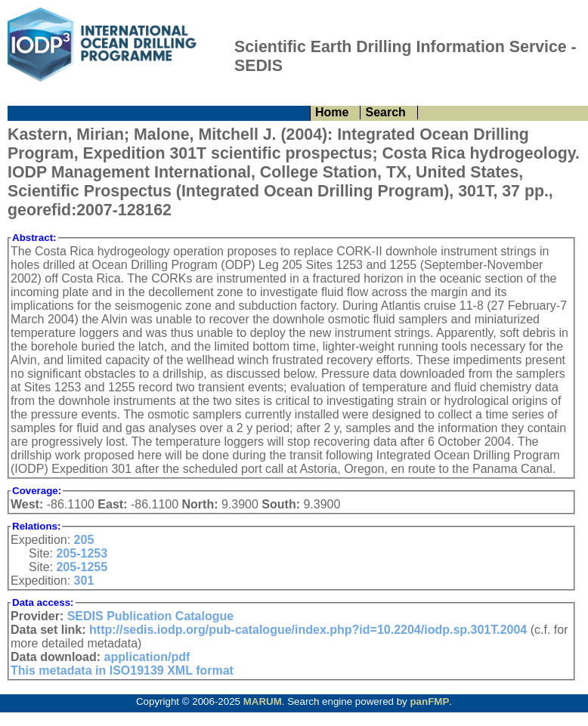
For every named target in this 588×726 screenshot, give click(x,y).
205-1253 (82, 553)
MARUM (263, 701)
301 (84, 581)
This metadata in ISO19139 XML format (122, 670)
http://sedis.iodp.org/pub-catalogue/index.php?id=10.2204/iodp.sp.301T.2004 (308, 630)
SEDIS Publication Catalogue (150, 616)
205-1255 (82, 567)
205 (84, 540)
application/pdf (147, 657)
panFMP (429, 701)
